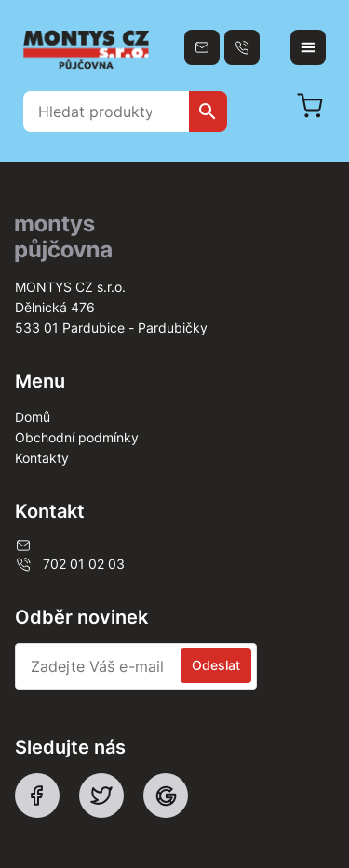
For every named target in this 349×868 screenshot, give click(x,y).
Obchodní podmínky (77, 437)
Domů (33, 417)
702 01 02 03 (70, 564)
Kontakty (42, 458)
